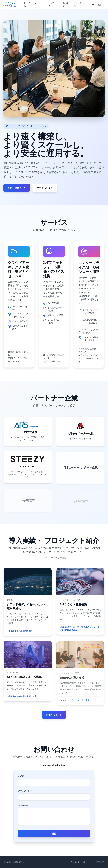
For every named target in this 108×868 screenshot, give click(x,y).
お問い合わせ (78, 4)
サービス (27, 4)
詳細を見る (54, 715)
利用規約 (100, 862)
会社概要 (65, 4)
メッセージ (23, 805)
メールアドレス (25, 791)
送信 (54, 834)
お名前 (21, 776)
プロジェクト (52, 4)
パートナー (38, 4)
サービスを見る (45, 188)
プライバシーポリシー (81, 862)
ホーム (16, 4)
